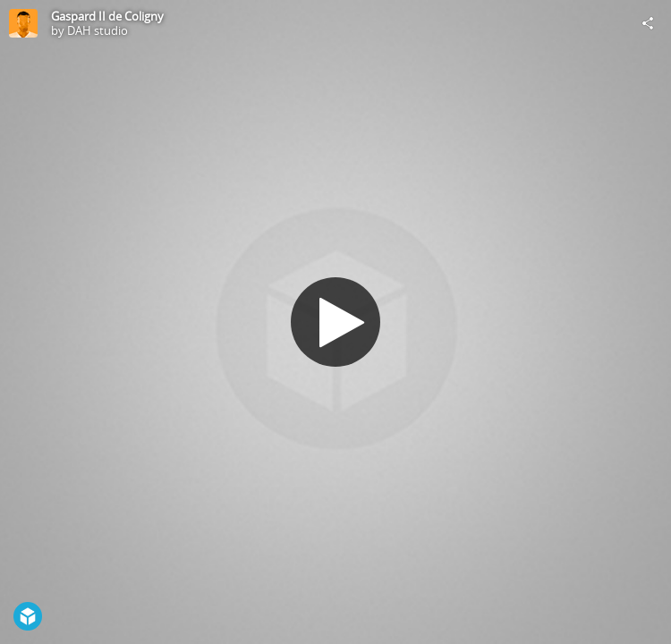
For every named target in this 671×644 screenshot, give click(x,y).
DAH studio (98, 30)
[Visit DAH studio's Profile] (23, 23)
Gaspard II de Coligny (107, 16)
